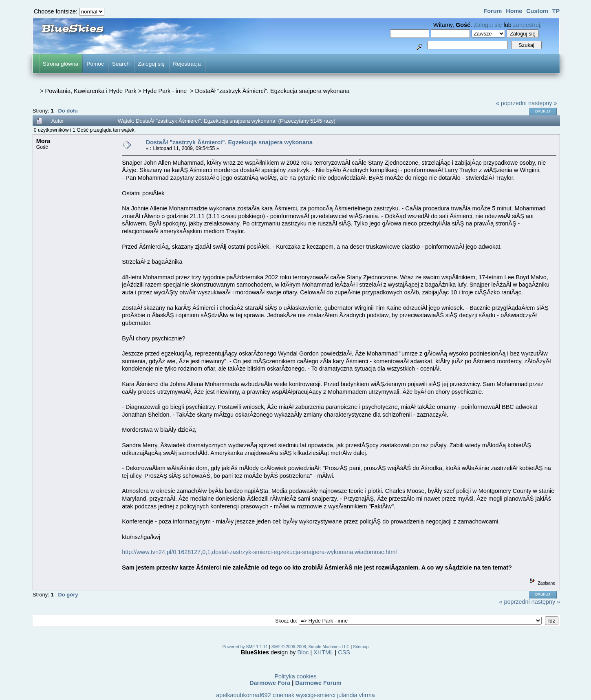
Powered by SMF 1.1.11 (245, 647)
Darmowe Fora (270, 683)
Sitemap (361, 647)
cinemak (284, 695)
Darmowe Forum (318, 683)
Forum (493, 11)
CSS (344, 652)
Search (121, 64)
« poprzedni (511, 103)
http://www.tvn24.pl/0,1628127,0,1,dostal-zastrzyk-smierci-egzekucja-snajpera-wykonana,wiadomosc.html (259, 552)
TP (556, 11)
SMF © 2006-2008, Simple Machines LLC (311, 647)
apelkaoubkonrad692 (243, 695)
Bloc (303, 652)
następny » (542, 103)
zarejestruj (527, 25)
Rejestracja (187, 64)
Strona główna (61, 64)
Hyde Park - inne (166, 91)
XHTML (323, 652)
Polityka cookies (295, 676)
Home (514, 11)
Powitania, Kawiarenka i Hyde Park (91, 91)
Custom (537, 11)
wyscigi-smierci (316, 695)
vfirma (367, 695)
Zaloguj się (488, 25)
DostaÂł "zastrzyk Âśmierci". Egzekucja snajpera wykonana (272, 91)
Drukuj (543, 111)
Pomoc (95, 64)
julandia (347, 695)
